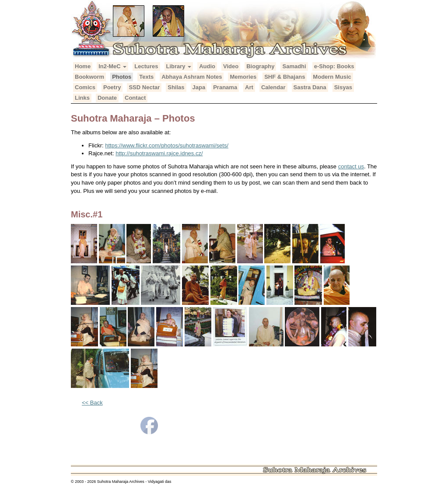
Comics (85, 87)
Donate (107, 98)
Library (179, 66)
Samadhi (294, 66)
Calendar (273, 87)
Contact (135, 98)
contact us (351, 166)
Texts (146, 77)
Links (82, 98)
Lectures (146, 66)
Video (231, 66)
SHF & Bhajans (285, 77)
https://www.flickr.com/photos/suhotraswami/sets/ (167, 145)
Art (249, 87)
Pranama (225, 87)
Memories (243, 77)
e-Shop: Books (334, 66)
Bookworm (89, 77)
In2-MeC (112, 66)
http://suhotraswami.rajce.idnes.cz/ (159, 153)
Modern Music (332, 77)
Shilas (176, 87)
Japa (199, 87)
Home (83, 66)
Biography (260, 66)
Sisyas (343, 87)
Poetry (112, 87)
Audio (207, 66)
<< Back (92, 403)
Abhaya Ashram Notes (192, 77)
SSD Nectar (144, 87)
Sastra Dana (310, 87)
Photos (122, 77)
